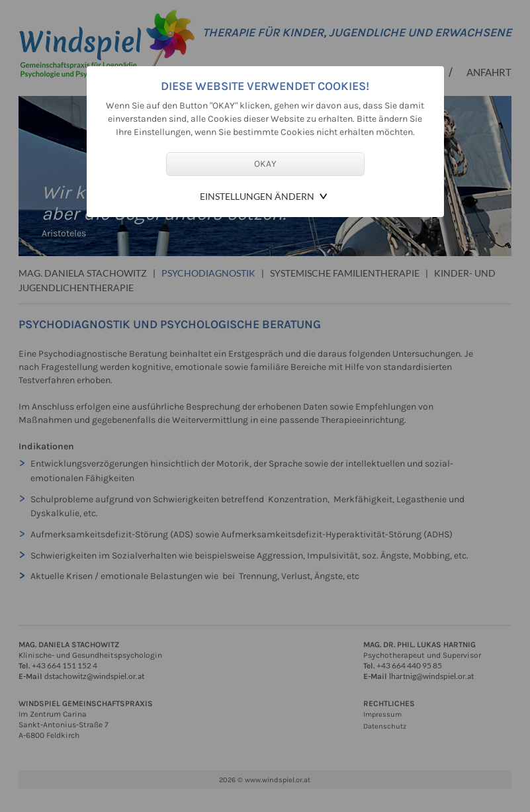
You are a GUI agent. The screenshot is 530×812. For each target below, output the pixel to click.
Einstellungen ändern (257, 196)
